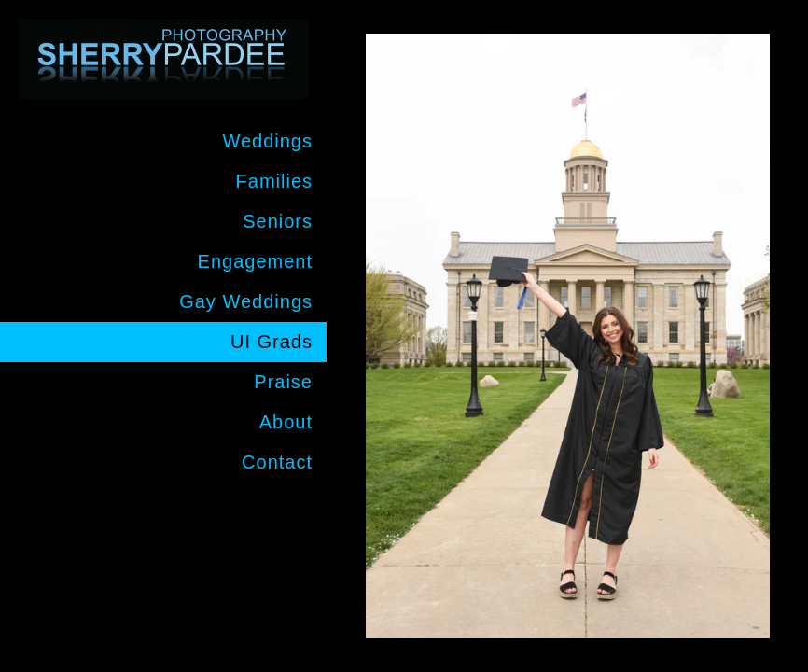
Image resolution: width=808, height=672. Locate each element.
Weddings (267, 141)
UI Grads (272, 342)
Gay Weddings (246, 301)
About (286, 422)
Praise (283, 382)
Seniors (278, 221)
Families (274, 181)
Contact (277, 462)
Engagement (255, 261)
